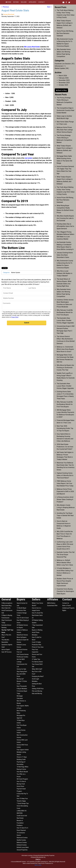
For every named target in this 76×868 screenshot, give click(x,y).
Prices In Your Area (38, 647)
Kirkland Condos (22, 845)
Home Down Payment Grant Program (21, 789)
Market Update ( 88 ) (62, 68)
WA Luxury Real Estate (32, 47)
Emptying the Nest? (38, 676)
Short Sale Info (6, 608)
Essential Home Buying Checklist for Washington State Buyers (65, 591)
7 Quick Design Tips (23, 803)
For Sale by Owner (37, 662)
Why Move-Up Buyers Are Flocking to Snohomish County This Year (65, 368)
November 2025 (64, 83)
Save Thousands (22, 686)
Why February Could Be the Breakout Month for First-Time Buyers (65, 312)
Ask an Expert (6, 650)
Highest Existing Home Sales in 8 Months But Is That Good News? (65, 475)
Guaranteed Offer (52, 606)
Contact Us (66, 603)
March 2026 (63, 76)
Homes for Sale (21, 669)
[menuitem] (8, 2)
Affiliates (32, 2)
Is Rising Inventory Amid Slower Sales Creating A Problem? (65, 499)
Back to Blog (61, 90)
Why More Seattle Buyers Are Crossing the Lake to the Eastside (65, 218)
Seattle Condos (21, 840)
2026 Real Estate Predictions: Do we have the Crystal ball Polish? (65, 447)
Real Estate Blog (6, 606)
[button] (27, 323)
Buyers (16, 2)
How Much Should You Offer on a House (22, 774)
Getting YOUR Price (38, 689)
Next (49, 7)
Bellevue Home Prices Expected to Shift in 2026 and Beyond (65, 491)
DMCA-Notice (51, 603)
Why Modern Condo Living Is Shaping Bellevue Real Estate (66, 507)
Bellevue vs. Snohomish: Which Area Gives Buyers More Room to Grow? (65, 349)
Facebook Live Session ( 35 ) (65, 64)
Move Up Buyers (22, 637)
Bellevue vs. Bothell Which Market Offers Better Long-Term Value (65, 563)
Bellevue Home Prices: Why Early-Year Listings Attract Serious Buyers (65, 130)
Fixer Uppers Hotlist (23, 750)
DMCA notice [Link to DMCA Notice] (38, 865)
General (6, 599)
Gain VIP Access (7, 652)
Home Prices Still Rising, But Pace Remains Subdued (65, 33)
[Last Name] (39, 288)
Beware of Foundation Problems (20, 823)
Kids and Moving (37, 693)
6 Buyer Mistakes (22, 689)
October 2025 (63, 85)
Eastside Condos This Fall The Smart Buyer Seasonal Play (66, 555)
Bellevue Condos (22, 842)
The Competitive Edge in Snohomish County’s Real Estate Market (65, 110)
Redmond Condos (22, 838)
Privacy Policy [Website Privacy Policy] (15, 317)
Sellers (24, 2)
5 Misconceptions (7, 603)
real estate (28, 158)
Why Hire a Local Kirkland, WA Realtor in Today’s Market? (64, 273)
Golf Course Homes (23, 654)
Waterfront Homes (22, 635)
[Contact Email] (27, 293)
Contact (41, 2)
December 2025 (64, 80)
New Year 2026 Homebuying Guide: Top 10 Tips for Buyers (65, 428)
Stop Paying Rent (22, 671)
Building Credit (21, 759)
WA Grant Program (22, 779)
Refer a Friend (66, 606)
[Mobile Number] (27, 298)
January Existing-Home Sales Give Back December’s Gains (65, 255)
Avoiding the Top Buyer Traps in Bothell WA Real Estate (65, 515)
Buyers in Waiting (37, 630)
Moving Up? (20, 679)
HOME (8, 2)
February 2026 (64, 78)
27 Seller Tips (36, 659)
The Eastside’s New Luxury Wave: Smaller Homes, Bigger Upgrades (65, 320)
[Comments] (27, 306)
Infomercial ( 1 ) (60, 66)
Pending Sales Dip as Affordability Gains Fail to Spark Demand (65, 226)
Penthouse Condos (22, 657)
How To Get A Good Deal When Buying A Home (23, 620)
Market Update (16, 273)
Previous (5, 7)
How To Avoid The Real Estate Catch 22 (37, 615)
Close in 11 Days (22, 757)
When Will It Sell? (37, 669)
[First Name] (14, 288)
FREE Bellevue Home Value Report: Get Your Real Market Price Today (65, 483)
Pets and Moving (37, 691)
